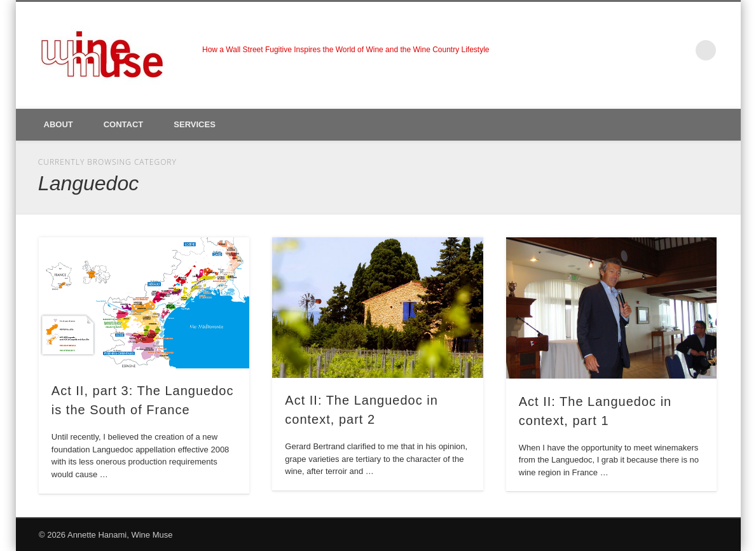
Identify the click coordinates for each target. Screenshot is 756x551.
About (58, 124)
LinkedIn (680, 50)
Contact (124, 124)
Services (195, 124)
